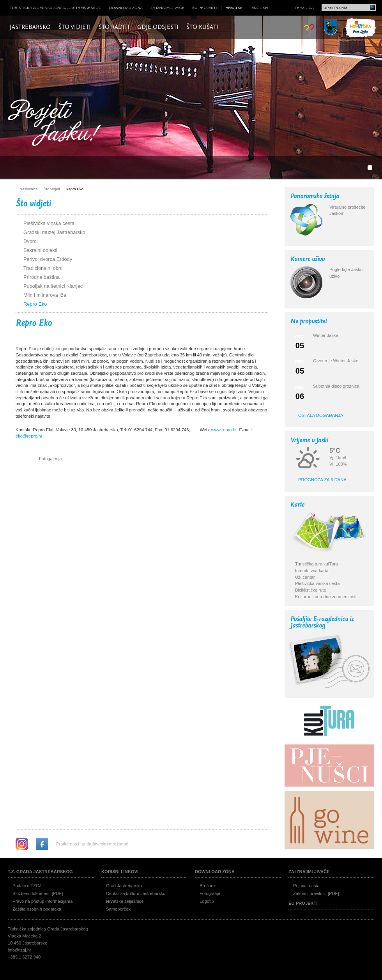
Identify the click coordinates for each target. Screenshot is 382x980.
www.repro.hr (224, 430)
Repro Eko (75, 189)
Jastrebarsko (30, 27)
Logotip (207, 901)
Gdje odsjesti (158, 27)
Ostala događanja (321, 415)
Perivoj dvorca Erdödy (48, 259)
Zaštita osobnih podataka (37, 909)
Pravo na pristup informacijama (42, 901)
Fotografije (210, 893)
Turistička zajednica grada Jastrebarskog (56, 8)
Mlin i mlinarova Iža (45, 295)
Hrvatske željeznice (125, 901)
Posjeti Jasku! (57, 124)
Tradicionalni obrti (43, 268)
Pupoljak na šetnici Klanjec (53, 286)
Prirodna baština (42, 277)
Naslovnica (29, 189)
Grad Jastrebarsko (124, 886)
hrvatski (235, 8)
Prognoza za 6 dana (322, 480)
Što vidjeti (75, 27)
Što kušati (202, 27)
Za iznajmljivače (167, 8)
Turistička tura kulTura (317, 564)
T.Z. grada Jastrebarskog (40, 872)
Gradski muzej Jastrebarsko (54, 232)
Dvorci (30, 241)
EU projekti (204, 8)
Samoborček (118, 909)
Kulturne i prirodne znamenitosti (326, 597)
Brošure (207, 886)
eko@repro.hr (29, 436)
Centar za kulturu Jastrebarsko (136, 893)
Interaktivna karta (312, 571)
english (260, 8)
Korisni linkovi (120, 872)
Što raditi (114, 27)
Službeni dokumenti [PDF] (38, 893)
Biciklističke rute (311, 590)
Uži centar (305, 577)
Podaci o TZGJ (27, 886)
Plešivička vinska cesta (49, 223)
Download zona (126, 8)
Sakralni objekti (40, 250)
